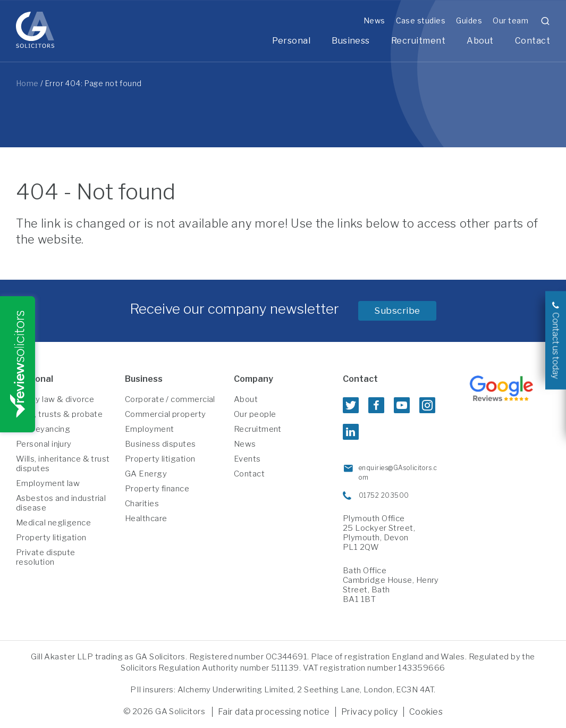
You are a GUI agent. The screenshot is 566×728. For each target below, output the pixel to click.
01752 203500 (384, 495)
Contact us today (556, 345)
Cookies (426, 712)
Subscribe (397, 311)
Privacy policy (370, 712)
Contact (533, 41)
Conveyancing (43, 429)
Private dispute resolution (46, 557)
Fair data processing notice (274, 712)
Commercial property (166, 414)
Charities (142, 504)
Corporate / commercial (170, 399)
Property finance (157, 489)
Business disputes (160, 444)
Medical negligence (53, 523)
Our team (510, 20)
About (480, 41)
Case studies (421, 20)
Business (351, 41)
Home (27, 83)
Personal (291, 41)
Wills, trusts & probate (59, 414)
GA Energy (146, 474)
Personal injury (44, 444)
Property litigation (51, 538)
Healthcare (146, 518)
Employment (150, 429)
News (374, 20)
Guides (469, 20)
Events (247, 459)
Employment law (48, 483)
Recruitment (418, 41)
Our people (255, 414)
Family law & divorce (55, 399)
